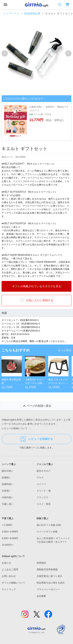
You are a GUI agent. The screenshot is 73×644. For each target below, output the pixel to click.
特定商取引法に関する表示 (51, 583)
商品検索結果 (32, 13)
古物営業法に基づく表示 (49, 576)
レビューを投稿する (36, 439)
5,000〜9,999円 (10, 538)
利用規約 (41, 563)
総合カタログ (44, 471)
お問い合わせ (9, 576)
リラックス (42, 497)
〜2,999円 (7, 525)
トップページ (11, 13)
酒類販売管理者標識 (47, 570)
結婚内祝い (8, 484)
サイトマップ (9, 589)
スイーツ (41, 484)
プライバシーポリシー (48, 589)
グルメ (40, 477)
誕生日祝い (8, 471)
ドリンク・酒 (44, 491)
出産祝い (6, 491)
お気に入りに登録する (37, 300)
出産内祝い (8, 497)
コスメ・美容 (44, 504)
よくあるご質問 (10, 570)
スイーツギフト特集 (47, 532)
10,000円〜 (8, 545)
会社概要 (41, 596)
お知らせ (6, 563)
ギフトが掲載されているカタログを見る (37, 286)
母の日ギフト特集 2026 (49, 525)
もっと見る (65, 350)
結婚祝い (6, 477)
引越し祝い (8, 504)
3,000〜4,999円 (10, 532)
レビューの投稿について (17, 429)
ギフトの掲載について (13, 583)
